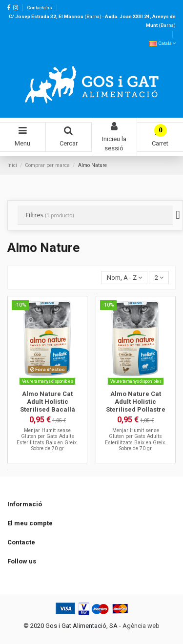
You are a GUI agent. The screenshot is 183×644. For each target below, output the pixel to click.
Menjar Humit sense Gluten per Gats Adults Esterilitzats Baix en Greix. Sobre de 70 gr (47, 439)
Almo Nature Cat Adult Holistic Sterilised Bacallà (48, 401)
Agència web (141, 626)
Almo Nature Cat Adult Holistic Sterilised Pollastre (136, 401)
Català (163, 43)
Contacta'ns (40, 8)
